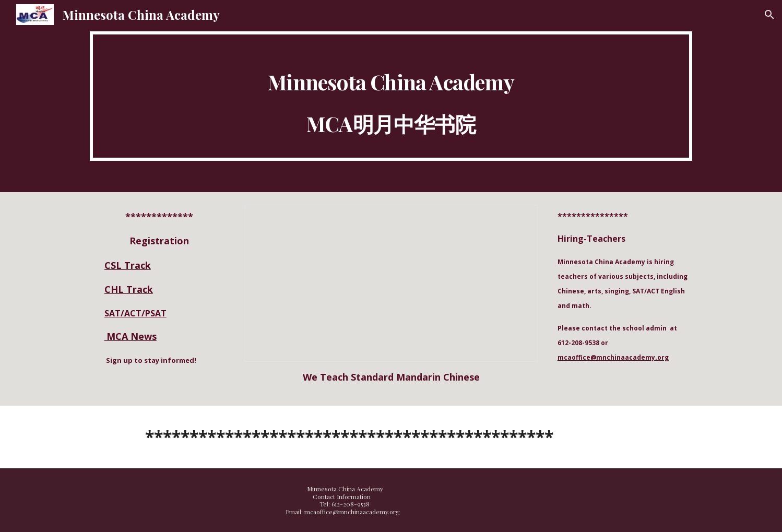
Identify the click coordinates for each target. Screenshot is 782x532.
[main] (391, 96)
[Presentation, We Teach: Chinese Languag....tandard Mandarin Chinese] (391, 283)
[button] (769, 15)
